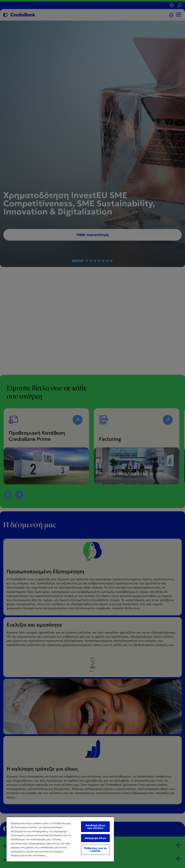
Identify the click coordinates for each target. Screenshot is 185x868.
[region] (60, 839)
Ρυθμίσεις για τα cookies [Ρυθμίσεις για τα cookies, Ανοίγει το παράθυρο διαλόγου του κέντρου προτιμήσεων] (95, 849)
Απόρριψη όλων (95, 838)
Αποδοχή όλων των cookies (95, 827)
